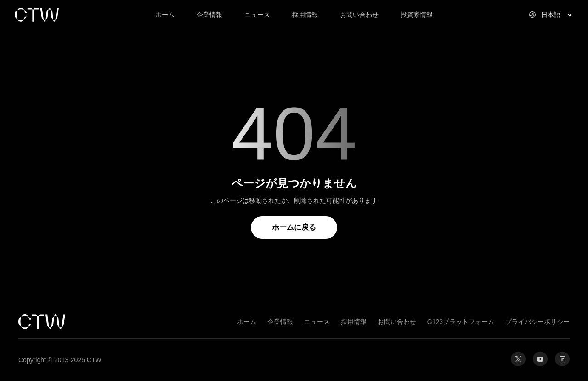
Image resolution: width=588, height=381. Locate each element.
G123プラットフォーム (461, 322)
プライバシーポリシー (537, 322)
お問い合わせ (397, 322)
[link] (70, 15)
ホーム (247, 322)
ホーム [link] (165, 15)
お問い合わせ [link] (359, 15)
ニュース (317, 322)
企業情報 (280, 322)
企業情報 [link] (209, 15)
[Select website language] (545, 15)
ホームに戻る (294, 227)
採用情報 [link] (305, 15)
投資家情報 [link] (417, 15)
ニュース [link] (257, 15)
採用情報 (354, 322)
